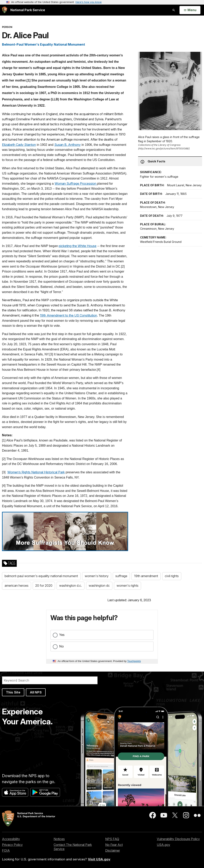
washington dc (99, 586)
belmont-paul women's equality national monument (41, 576)
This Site (13, 692)
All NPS (36, 692)
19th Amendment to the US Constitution (68, 315)
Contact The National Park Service (73, 847)
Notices (59, 839)
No (61, 646)
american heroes (17, 586)
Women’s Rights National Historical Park (36, 472)
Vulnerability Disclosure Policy (178, 839)
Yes (62, 635)
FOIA (6, 850)
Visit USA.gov (99, 859)
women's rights (127, 586)
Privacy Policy (12, 845)
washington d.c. (71, 586)
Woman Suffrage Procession (76, 183)
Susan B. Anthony (68, 145)
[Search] (50, 680)
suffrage (121, 576)
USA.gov (163, 845)
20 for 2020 (44, 586)
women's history (97, 576)
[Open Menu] (190, 10)
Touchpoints (134, 661)
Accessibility (11, 839)
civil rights (172, 576)
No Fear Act (114, 845)
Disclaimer (113, 850)
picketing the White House (78, 246)
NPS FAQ (112, 839)
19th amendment (146, 576)
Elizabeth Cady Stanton (19, 145)
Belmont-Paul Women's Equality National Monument (44, 44)
